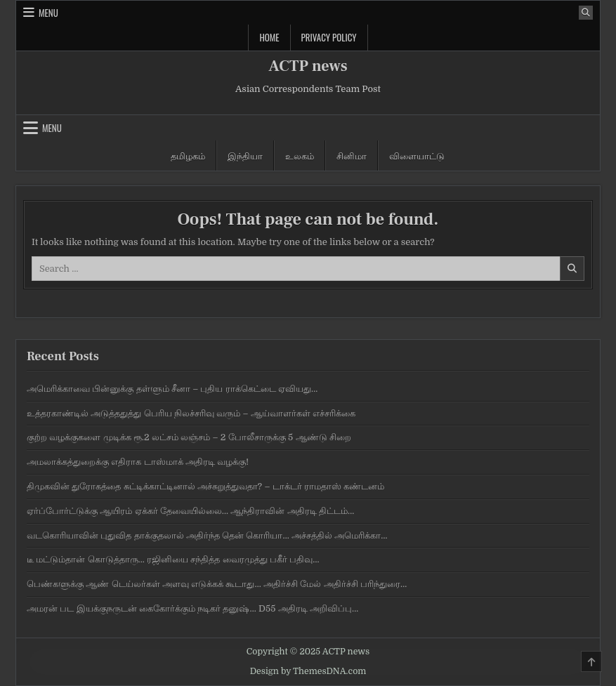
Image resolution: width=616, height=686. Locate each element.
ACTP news (308, 66)
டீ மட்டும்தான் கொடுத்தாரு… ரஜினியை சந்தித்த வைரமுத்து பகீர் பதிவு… (173, 559)
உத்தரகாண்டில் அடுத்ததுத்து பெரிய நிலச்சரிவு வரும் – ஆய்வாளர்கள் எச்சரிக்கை (191, 413)
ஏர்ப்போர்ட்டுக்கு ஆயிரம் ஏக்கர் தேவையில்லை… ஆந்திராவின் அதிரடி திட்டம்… (190, 511)
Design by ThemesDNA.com (308, 671)
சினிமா (352, 155)
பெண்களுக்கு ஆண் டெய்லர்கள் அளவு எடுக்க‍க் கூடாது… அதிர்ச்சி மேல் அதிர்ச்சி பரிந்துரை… (217, 584)
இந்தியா (245, 155)
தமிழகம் (188, 155)
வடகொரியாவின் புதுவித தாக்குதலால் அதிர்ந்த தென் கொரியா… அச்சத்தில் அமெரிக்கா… (207, 535)
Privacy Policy (329, 37)
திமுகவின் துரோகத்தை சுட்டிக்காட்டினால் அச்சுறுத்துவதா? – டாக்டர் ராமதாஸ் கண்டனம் (205, 486)
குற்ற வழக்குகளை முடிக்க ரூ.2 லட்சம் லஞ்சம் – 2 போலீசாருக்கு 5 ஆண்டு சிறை (189, 437)
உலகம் (300, 155)
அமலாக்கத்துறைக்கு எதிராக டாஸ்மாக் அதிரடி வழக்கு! (138, 462)
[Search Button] (586, 13)
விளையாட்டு (417, 155)
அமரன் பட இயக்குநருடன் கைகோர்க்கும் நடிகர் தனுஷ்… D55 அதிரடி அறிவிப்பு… (192, 608)
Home (269, 37)
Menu (48, 13)
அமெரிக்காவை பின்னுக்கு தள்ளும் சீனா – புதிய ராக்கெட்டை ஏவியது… (172, 389)
